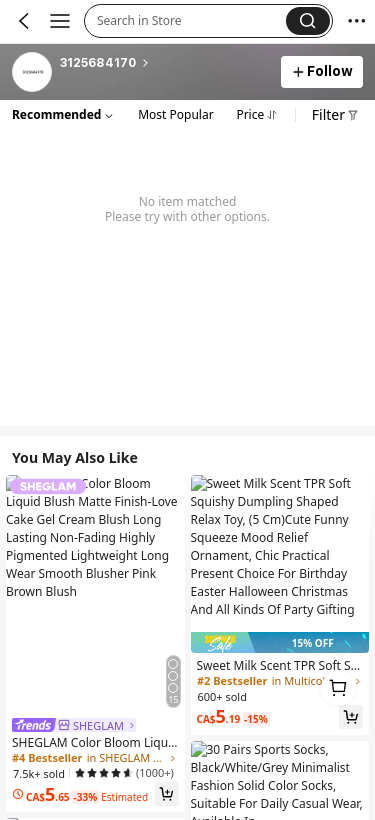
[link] (33, 73)
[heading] (164, 63)
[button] (191, 21)
